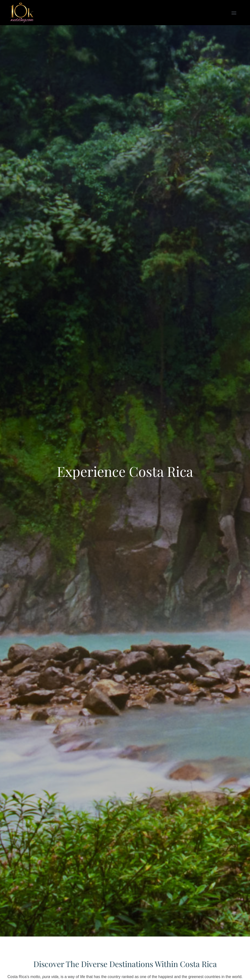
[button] (234, 13)
